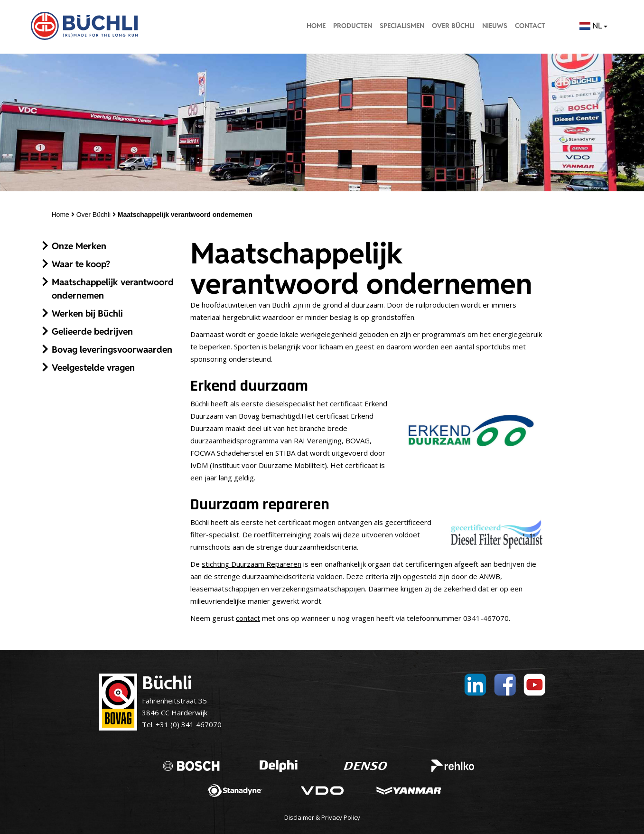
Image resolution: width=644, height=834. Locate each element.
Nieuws (495, 26)
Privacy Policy (341, 817)
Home (316, 26)
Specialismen (402, 26)
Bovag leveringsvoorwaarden (112, 349)
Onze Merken (79, 246)
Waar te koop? (81, 264)
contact (248, 618)
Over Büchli (453, 26)
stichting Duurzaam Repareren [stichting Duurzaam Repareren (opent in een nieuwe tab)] (252, 564)
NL (593, 26)
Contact (530, 26)
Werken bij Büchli (87, 313)
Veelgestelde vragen (93, 367)
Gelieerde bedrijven (92, 331)
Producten (353, 26)
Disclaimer (299, 817)
